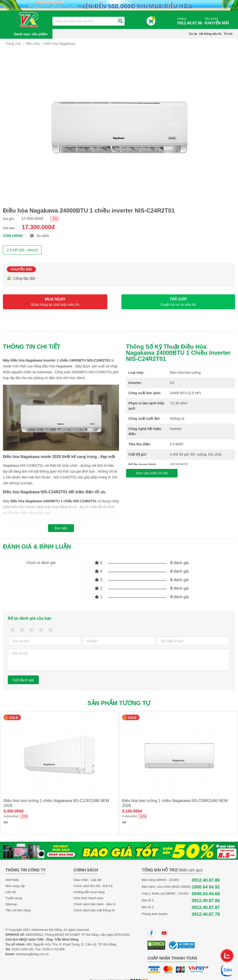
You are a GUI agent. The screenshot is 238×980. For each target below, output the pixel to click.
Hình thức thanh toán (89, 898)
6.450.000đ (14, 811)
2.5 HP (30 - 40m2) (22, 250)
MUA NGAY (55, 302)
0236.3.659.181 (23, 949)
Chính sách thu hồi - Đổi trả (93, 886)
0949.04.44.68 (206, 894)
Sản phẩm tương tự (119, 703)
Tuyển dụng (14, 898)
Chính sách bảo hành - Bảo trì (95, 904)
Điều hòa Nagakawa (60, 44)
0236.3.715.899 (53, 949)
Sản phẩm (218, 21)
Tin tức (228, 34)
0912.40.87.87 (206, 907)
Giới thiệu (12, 880)
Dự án (193, 34)
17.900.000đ (32, 219)
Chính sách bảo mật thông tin (94, 910)
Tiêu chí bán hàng (18, 910)
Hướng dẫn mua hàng (89, 892)
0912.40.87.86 (206, 880)
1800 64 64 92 (206, 887)
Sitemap (11, 904)
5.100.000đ (132, 811)
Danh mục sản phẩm (31, 34)
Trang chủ (13, 44)
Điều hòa (33, 44)
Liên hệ (10, 892)
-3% (55, 219)
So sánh (40, 236)
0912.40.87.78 (206, 914)
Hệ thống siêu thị (210, 34)
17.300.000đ (38, 227)
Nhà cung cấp (15, 886)
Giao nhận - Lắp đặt (88, 880)
